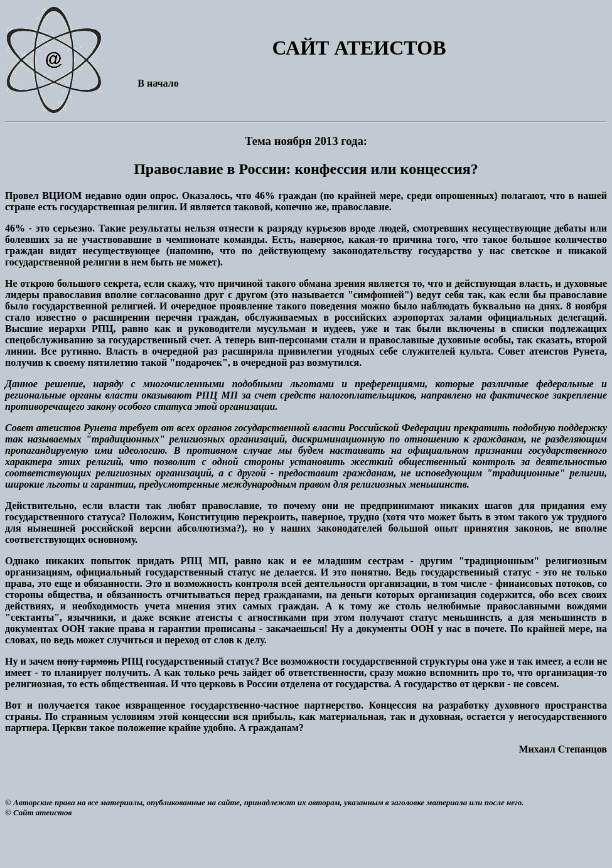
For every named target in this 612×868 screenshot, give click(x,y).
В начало (158, 83)
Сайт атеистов (42, 812)
